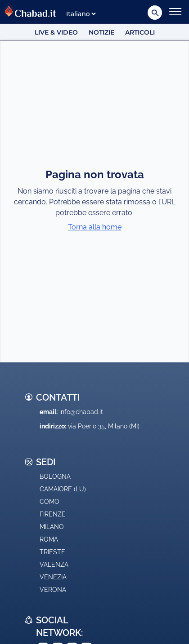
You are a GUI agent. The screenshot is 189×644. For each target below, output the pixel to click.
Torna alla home (95, 227)
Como (49, 502)
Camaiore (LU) (63, 489)
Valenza (54, 565)
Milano (52, 527)
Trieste (52, 552)
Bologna (55, 476)
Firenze (53, 514)
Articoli (140, 32)
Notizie (101, 32)
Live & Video (56, 32)
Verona (53, 590)
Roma (49, 539)
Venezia (53, 577)
